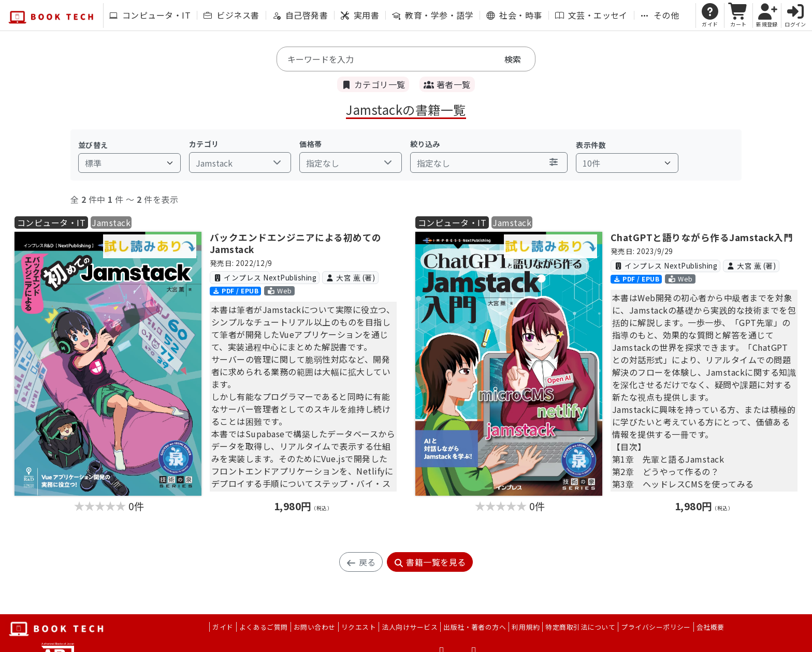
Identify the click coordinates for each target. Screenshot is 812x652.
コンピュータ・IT (150, 15)
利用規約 (526, 627)
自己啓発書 (300, 15)
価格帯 (310, 144)
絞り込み (425, 144)
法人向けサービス (410, 627)
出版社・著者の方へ (475, 627)
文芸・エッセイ (591, 15)
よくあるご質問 (264, 627)
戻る (361, 562)
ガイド (223, 627)
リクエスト (359, 627)
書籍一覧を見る (430, 562)
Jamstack (111, 223)
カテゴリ (204, 144)
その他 (660, 15)
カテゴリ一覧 (373, 84)
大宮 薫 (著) (350, 277)
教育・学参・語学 (433, 15)
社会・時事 (514, 15)
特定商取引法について (580, 627)
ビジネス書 (231, 15)
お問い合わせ (315, 627)
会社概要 (711, 627)
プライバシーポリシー (656, 627)
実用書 (360, 15)
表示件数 (591, 145)
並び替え (93, 145)
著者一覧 (447, 84)
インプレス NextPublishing (265, 277)
